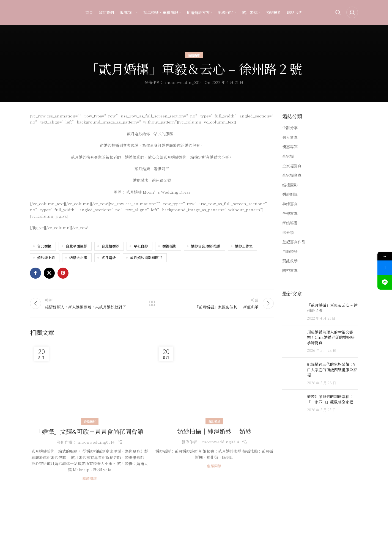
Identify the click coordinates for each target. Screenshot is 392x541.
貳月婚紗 (109, 258)
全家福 (288, 156)
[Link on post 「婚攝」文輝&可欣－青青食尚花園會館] (90, 382)
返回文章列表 (152, 303)
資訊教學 (290, 261)
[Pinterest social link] (63, 273)
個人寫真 (290, 137)
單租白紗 (141, 246)
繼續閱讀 (90, 478)
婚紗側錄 (290, 194)
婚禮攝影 (194, 55)
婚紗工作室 (244, 246)
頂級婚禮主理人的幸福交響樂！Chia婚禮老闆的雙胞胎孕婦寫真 (331, 337)
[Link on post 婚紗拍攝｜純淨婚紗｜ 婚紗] (214, 382)
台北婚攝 (44, 246)
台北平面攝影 (76, 246)
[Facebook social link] (35, 273)
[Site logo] (41, 12)
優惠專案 (290, 147)
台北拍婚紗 (110, 246)
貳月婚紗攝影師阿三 (146, 258)
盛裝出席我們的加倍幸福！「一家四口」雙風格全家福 (330, 399)
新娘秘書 (290, 223)
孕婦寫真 (290, 204)
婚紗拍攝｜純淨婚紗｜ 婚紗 (214, 431)
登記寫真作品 (294, 242)
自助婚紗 (214, 421)
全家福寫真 (292, 166)
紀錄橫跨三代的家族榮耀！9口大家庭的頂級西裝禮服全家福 (332, 370)
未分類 (288, 233)
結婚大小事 (78, 258)
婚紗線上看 (46, 258)
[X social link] (49, 273)
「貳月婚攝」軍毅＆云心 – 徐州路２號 (332, 308)
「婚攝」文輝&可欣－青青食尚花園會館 (90, 431)
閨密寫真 (290, 270)
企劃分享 (290, 128)
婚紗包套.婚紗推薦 (206, 246)
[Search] (338, 12)
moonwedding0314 (183, 82)
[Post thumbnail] (293, 312)
